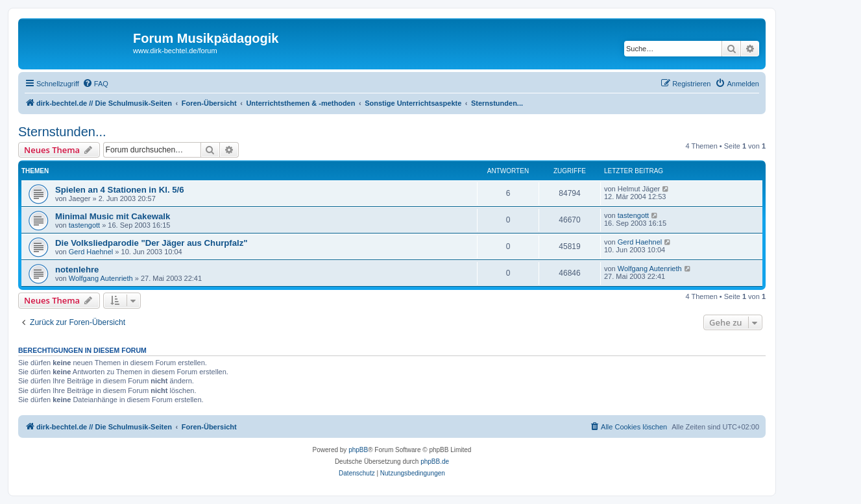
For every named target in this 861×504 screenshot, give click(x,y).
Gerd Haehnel (91, 252)
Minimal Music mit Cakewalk (113, 216)
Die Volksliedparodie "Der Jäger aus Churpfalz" (152, 243)
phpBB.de (435, 462)
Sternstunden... (62, 132)
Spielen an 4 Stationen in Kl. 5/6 (120, 190)
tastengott (84, 225)
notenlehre (77, 270)
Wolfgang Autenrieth (101, 278)
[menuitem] (95, 84)
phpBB (358, 450)
